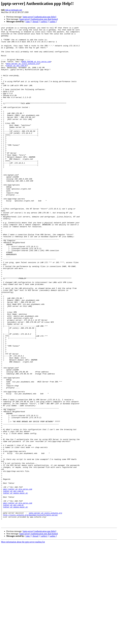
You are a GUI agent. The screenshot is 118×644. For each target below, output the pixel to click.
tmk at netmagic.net (14, 10)
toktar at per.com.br (17, 73)
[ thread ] (35, 22)
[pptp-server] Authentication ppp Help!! (40, 17)
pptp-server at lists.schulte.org (23, 71)
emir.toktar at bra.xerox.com (18, 582)
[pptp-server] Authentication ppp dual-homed (39, 19)
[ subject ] (44, 22)
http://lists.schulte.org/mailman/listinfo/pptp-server (31, 613)
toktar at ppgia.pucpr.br (16, 586)
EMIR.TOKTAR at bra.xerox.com (36, 69)
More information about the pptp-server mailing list (23, 642)
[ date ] (28, 22)
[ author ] (53, 22)
